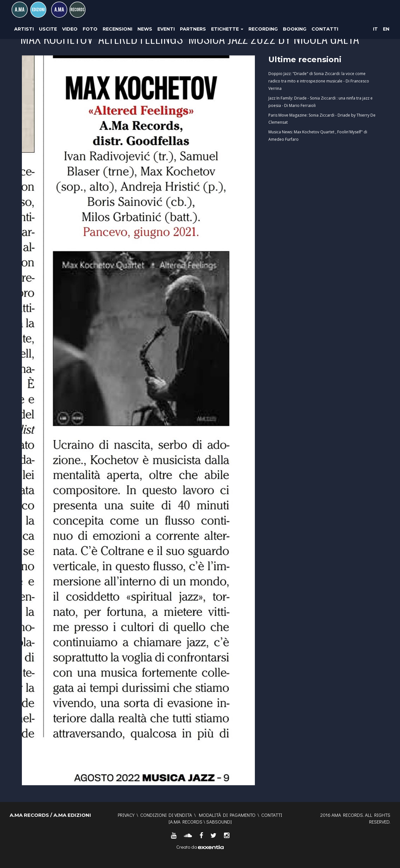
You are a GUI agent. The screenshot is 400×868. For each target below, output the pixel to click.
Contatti (325, 29)
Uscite (48, 29)
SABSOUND (218, 822)
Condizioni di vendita (166, 815)
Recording (263, 29)
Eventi (166, 29)
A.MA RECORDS (186, 822)
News (145, 29)
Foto (90, 29)
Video (70, 29)
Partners (193, 29)
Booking (295, 29)
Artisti (24, 29)
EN (386, 29)
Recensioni (117, 29)
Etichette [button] (227, 29)
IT (375, 29)
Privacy (126, 815)
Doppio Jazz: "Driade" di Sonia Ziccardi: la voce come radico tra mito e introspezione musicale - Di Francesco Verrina (319, 81)
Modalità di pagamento (227, 815)
